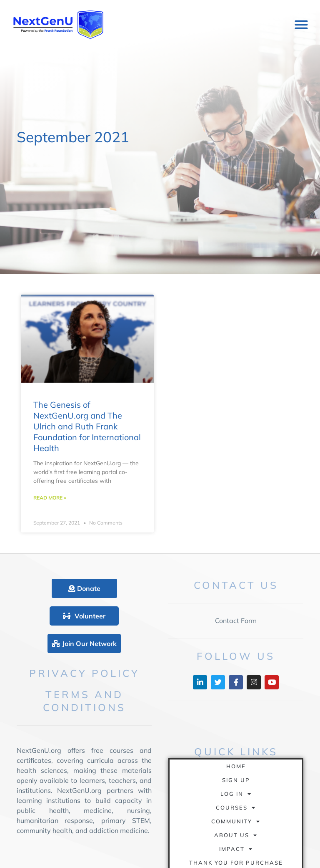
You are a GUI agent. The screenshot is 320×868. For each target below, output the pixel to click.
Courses (236, 808)
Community (236, 821)
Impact (236, 849)
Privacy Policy (84, 673)
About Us (236, 835)
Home (236, 766)
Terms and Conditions (84, 701)
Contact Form (236, 621)
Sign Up (236, 780)
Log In (236, 794)
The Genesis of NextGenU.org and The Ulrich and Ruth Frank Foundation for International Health (87, 426)
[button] (301, 25)
